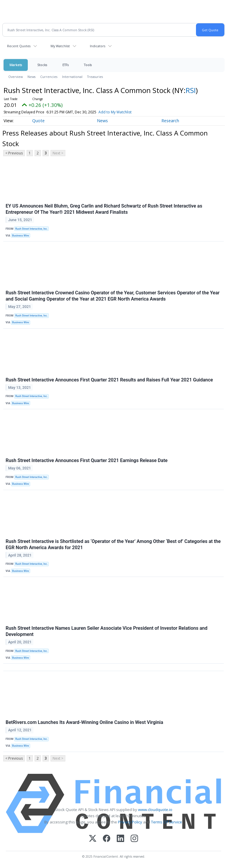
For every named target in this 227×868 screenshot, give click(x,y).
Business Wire (21, 236)
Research (170, 121)
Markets (16, 65)
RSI (191, 90)
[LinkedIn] (120, 839)
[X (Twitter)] (93, 839)
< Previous (14, 153)
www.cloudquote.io (155, 810)
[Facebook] (107, 839)
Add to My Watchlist (115, 112)
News (31, 77)
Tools (88, 65)
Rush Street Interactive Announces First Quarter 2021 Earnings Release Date (87, 460)
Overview (16, 77)
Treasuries (95, 77)
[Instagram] (134, 839)
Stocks (42, 65)
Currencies (49, 77)
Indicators (98, 46)
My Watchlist (60, 46)
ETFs (65, 65)
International (72, 77)
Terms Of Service (167, 822)
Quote (38, 121)
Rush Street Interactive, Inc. (32, 229)
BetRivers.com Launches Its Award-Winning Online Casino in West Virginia (84, 722)
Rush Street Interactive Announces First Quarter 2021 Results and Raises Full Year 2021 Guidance (109, 380)
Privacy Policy (130, 822)
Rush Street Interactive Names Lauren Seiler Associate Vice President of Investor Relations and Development (107, 631)
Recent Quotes (19, 46)
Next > (58, 153)
